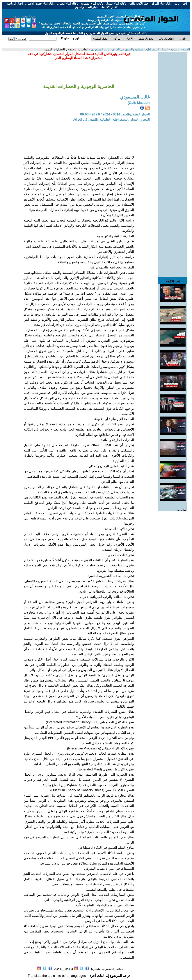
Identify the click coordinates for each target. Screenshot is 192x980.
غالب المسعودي (100, 49)
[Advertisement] (173, 107)
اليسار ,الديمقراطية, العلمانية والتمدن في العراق (140, 49)
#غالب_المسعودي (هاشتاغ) (107, 969)
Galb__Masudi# (64, 969)
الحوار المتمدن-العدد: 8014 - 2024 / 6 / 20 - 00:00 (115, 114)
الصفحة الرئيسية (180, 49)
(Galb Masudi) (139, 103)
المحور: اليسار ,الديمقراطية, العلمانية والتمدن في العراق (111, 120)
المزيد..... (182, 510)
